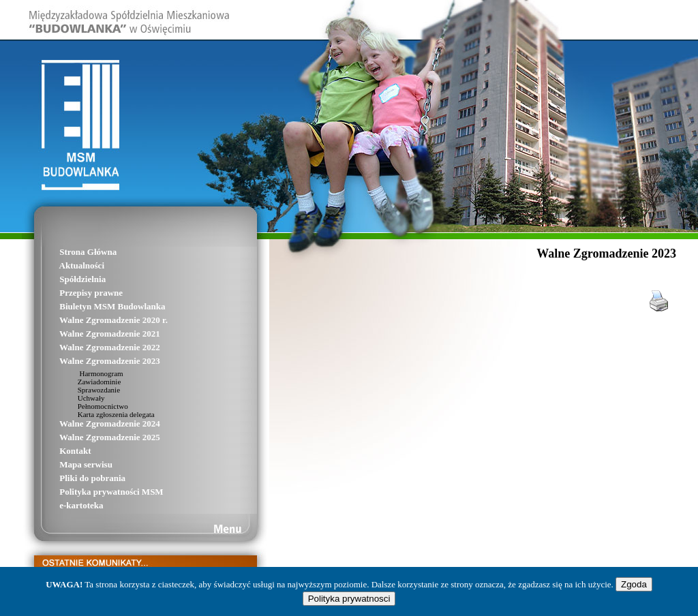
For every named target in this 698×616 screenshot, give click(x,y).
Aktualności (63, 265)
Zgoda (634, 584)
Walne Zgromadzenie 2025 (91, 437)
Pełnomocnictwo (87, 406)
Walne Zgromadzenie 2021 (91, 334)
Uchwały (75, 398)
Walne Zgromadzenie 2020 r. (95, 320)
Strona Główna (69, 252)
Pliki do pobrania (74, 478)
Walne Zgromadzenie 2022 (91, 347)
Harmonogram (85, 373)
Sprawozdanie (83, 390)
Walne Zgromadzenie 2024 (91, 423)
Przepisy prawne (72, 293)
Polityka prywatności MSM (93, 492)
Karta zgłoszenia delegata (100, 414)
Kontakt (56, 451)
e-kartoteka (63, 505)
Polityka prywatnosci (349, 599)
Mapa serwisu (67, 464)
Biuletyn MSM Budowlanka (94, 306)
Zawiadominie (83, 382)
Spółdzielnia (64, 279)
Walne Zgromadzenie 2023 (91, 361)
